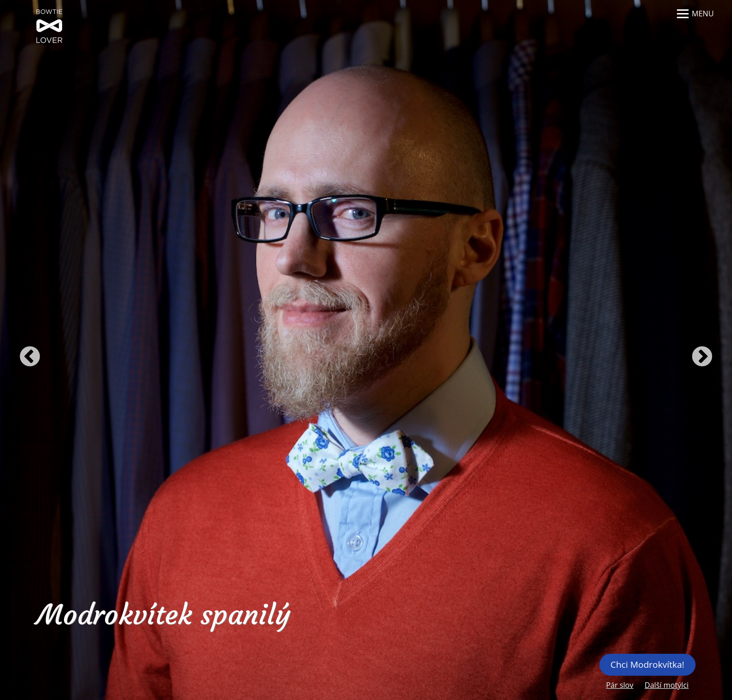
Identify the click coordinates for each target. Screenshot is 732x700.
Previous (30, 357)
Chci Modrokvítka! (647, 665)
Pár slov (620, 685)
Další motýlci (667, 685)
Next (702, 357)
